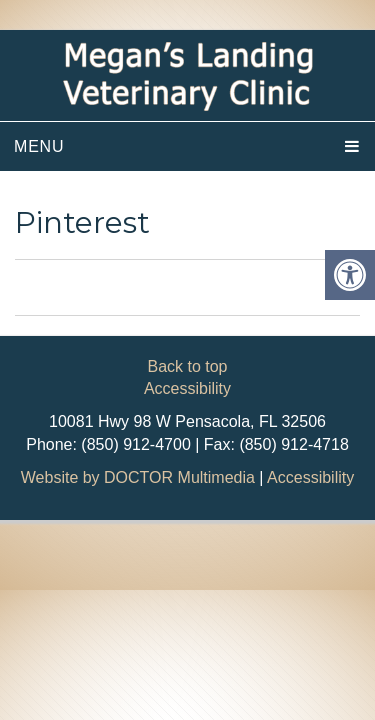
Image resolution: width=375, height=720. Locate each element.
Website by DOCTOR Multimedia (138, 477)
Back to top (187, 366)
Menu (39, 146)
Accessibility (187, 388)
